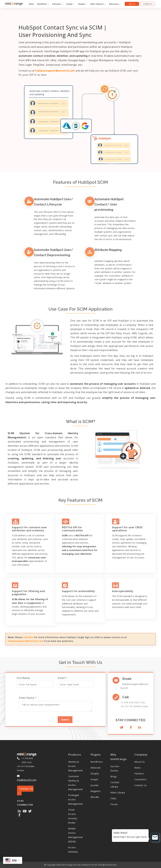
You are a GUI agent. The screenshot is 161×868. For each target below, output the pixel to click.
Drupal (71, 4)
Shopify (82, 4)
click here (28, 637)
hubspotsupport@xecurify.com (55, 71)
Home (31, 4)
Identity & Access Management (75, 766)
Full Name (23, 678)
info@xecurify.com (27, 780)
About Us (139, 762)
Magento (96, 791)
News (137, 768)
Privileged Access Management (75, 799)
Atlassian (58, 4)
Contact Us (148, 4)
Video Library (118, 793)
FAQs (113, 798)
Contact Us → (25, 791)
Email (62, 678)
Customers (140, 779)
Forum (114, 804)
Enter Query (28, 698)
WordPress (43, 4)
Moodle (95, 797)
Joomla (95, 785)
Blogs (114, 776)
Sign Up (132, 4)
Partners (139, 774)
